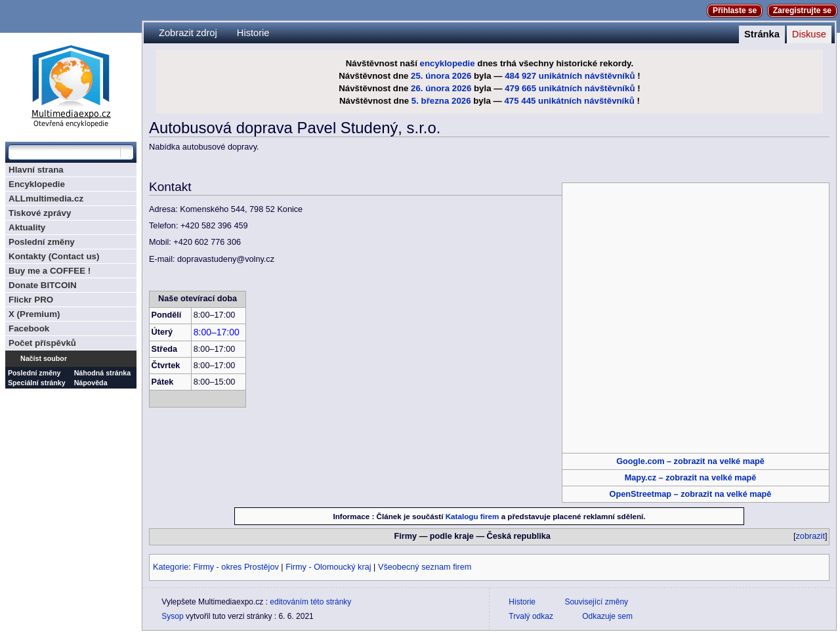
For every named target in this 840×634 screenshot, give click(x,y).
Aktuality (27, 227)
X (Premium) (34, 314)
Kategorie (171, 567)
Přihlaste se (735, 11)
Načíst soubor (44, 358)
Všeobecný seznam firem (425, 567)
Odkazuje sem (607, 616)
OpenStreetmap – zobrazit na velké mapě (691, 494)
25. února (430, 76)
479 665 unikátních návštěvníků (570, 88)
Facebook (29, 328)
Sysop (172, 616)
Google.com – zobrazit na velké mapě (690, 461)
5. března (430, 101)
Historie (253, 33)
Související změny (596, 602)
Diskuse (809, 34)
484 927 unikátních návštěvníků (570, 76)
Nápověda (91, 383)
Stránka (762, 34)
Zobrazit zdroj (188, 33)
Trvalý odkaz (531, 616)
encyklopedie (448, 63)
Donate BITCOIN (43, 285)
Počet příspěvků (42, 343)
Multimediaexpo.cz (71, 84)
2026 (462, 76)
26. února (430, 88)
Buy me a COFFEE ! (50, 271)
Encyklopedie (37, 184)
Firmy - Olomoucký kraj (328, 567)
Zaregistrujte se (802, 11)
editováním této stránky (310, 602)
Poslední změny (42, 242)
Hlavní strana (36, 170)
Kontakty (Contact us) (54, 256)
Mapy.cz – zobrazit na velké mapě (691, 478)
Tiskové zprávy (40, 213)
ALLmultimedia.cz (46, 199)
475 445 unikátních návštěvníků (569, 101)
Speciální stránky (37, 383)
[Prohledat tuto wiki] (64, 152)
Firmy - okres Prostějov (236, 567)
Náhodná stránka (102, 373)
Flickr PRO (31, 300)
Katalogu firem (472, 516)
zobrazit (810, 536)
